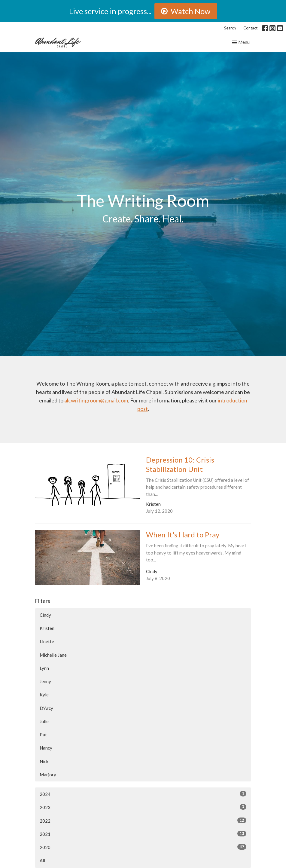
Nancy (46, 748)
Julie (44, 721)
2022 (143, 821)
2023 (143, 807)
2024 (143, 794)
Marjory (48, 775)
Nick (44, 761)
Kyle (44, 695)
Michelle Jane (53, 655)
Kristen (47, 628)
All (42, 860)
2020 (143, 847)
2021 (143, 834)
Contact (250, 28)
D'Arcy (46, 708)
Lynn (44, 668)
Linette (47, 641)
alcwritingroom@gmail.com (96, 400)
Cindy (45, 615)
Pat (43, 735)
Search (230, 28)
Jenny (45, 681)
